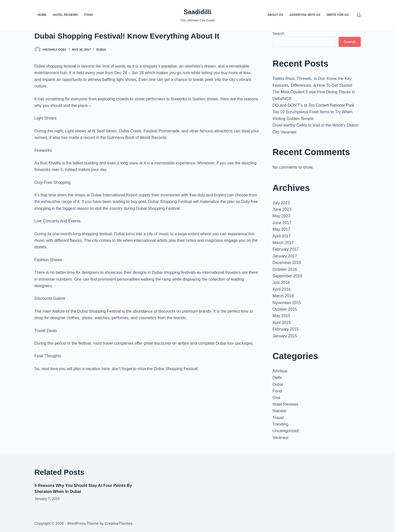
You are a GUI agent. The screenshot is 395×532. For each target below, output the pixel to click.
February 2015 (286, 329)
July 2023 (281, 203)
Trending (281, 424)
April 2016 (282, 289)
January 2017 (285, 256)
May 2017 (281, 229)
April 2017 (282, 236)
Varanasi (280, 438)
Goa (276, 397)
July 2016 (281, 283)
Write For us (338, 15)
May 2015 (281, 316)
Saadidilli (197, 12)
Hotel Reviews (65, 15)
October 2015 (285, 309)
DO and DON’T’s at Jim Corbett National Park (313, 105)
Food (89, 15)
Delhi (277, 378)
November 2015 (287, 303)
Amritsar (280, 371)
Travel (278, 418)
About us (275, 15)
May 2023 (281, 216)
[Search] (359, 15)
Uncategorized (286, 431)
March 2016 (283, 296)
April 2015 (282, 323)
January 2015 (285, 336)
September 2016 (287, 276)
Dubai (101, 50)
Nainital (279, 411)
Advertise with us (305, 15)
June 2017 (282, 223)
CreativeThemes (118, 523)
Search (279, 33)
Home (42, 15)
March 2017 (283, 243)
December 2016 (287, 263)
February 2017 (286, 249)
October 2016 (285, 269)
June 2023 (282, 209)
